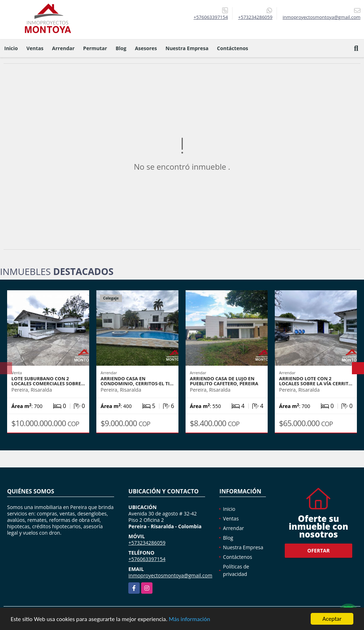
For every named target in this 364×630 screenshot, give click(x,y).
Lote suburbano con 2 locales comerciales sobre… (48, 381)
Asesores (146, 48)
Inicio (11, 48)
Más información (189, 619)
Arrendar (63, 48)
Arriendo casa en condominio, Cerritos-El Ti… (137, 381)
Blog (121, 48)
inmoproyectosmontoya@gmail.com (170, 575)
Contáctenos (232, 48)
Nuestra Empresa (187, 48)
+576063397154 (211, 17)
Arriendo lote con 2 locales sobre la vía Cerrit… (316, 381)
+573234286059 (255, 17)
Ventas (35, 48)
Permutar (95, 48)
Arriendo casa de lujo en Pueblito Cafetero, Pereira (224, 381)
